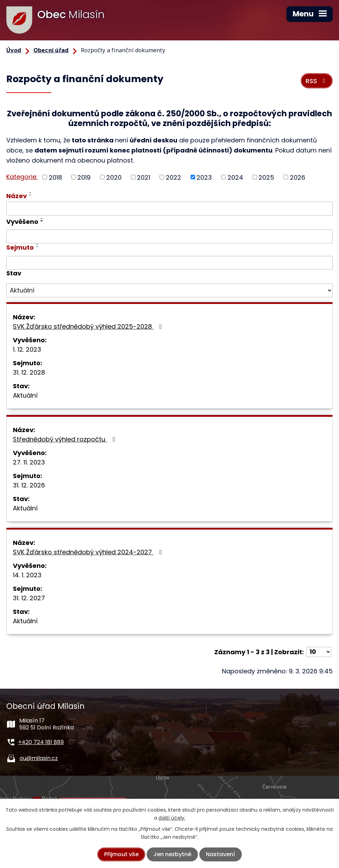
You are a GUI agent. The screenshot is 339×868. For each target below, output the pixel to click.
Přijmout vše (121, 854)
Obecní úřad (51, 50)
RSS (317, 81)
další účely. (172, 818)
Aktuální (25, 395)
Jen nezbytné (172, 854)
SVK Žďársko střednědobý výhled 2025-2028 (89, 326)
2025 (266, 177)
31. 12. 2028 (29, 372)
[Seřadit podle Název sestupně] (31, 195)
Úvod (14, 50)
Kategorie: (22, 177)
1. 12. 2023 (27, 349)
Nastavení (220, 854)
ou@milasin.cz (39, 758)
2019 (84, 177)
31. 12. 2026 (29, 485)
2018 (55, 177)
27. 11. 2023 (29, 462)
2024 (235, 177)
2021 (144, 177)
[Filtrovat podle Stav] (169, 290)
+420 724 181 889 (41, 742)
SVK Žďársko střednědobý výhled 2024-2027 (89, 552)
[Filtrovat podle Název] (169, 209)
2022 (174, 177)
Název (17, 196)
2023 (204, 177)
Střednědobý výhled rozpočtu (66, 439)
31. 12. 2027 (29, 598)
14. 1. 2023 (27, 575)
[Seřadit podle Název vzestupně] (31, 193)
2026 (298, 177)
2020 (114, 177)
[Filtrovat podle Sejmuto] (169, 263)
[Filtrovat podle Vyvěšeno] (169, 236)
